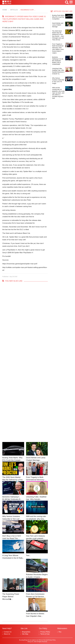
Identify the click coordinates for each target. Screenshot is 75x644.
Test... (28, 555)
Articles (14, 10)
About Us (7, 634)
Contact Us (8, 632)
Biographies (26, 632)
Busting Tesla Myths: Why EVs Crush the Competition (58, 17)
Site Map (25, 634)
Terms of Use (45, 634)
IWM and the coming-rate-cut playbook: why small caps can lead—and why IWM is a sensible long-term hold (58, 93)
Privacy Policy (45, 632)
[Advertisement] (25, 364)
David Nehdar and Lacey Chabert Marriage (58, 25)
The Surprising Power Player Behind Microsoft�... (11, 597)
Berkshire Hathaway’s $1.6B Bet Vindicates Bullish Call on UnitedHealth (58, 61)
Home (5, 10)
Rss (60, 632)
